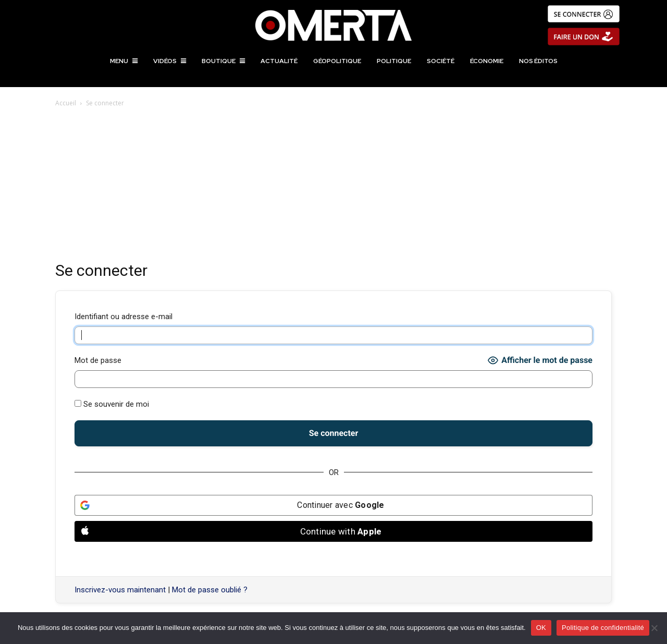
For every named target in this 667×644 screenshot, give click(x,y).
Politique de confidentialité (603, 628)
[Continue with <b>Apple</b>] (333, 531)
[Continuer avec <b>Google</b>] (333, 505)
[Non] (654, 628)
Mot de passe (98, 360)
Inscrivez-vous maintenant (120, 590)
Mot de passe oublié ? (210, 590)
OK (541, 628)
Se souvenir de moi (112, 404)
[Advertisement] (333, 187)
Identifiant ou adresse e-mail (123, 317)
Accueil (66, 103)
